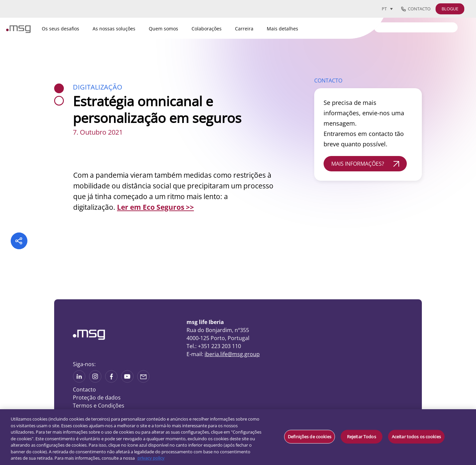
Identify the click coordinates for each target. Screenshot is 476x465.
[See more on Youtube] (127, 380)
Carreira (244, 29)
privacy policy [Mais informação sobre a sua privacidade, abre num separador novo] (151, 458)
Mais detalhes (282, 29)
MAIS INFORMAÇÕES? (358, 164)
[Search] (416, 27)
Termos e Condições (99, 406)
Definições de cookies (310, 436)
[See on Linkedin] (111, 380)
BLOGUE (450, 9)
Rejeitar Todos (362, 436)
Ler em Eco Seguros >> (155, 207)
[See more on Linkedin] (79, 380)
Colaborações (207, 29)
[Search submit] (453, 27)
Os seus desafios (61, 29)
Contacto (416, 9)
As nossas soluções (114, 29)
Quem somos (163, 29)
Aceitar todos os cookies (416, 436)
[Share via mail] (143, 380)
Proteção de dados (97, 398)
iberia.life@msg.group (232, 354)
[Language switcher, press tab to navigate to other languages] (387, 9)
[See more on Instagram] (95, 380)
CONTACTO (328, 81)
